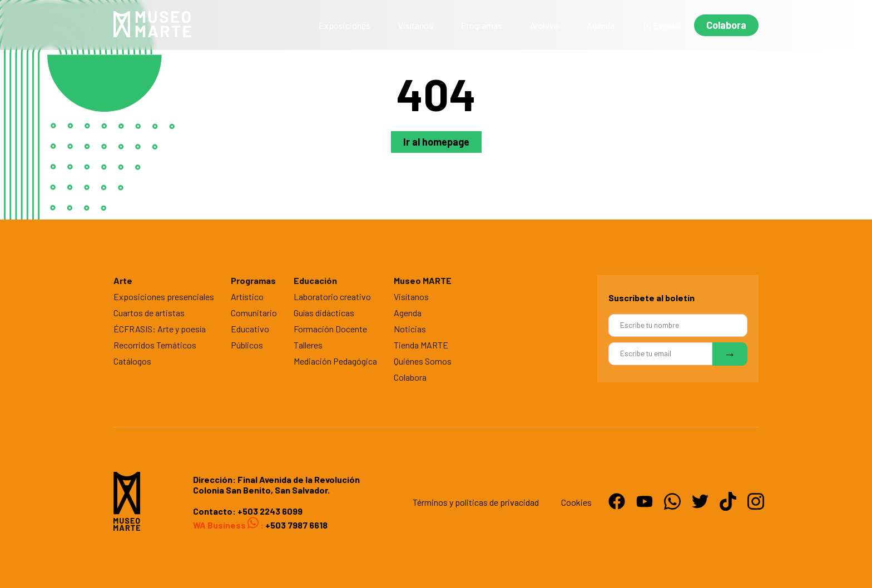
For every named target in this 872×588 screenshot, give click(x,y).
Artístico (247, 297)
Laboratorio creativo (332, 297)
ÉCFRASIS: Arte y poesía (160, 329)
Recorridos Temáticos (155, 345)
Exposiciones (345, 25)
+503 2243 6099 (270, 511)
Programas (482, 25)
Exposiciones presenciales (164, 297)
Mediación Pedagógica (335, 361)
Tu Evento (661, 25)
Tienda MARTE (421, 345)
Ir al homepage (436, 142)
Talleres (308, 345)
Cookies (576, 502)
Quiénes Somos (423, 361)
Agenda (601, 25)
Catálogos (132, 361)
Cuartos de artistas (149, 313)
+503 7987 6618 (296, 525)
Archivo (544, 25)
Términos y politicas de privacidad (476, 502)
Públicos (247, 345)
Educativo (250, 329)
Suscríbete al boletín (651, 298)
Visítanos (416, 25)
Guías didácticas (324, 313)
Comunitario (254, 313)
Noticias (410, 329)
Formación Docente (330, 329)
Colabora (726, 25)
